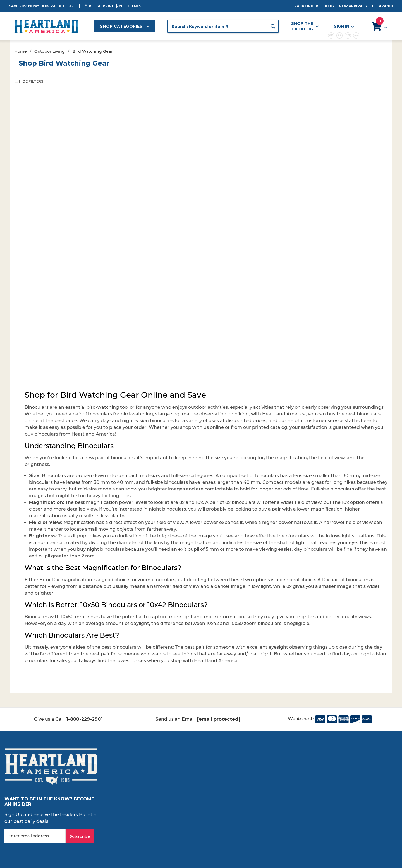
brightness (169, 536)
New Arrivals (353, 6)
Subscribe (80, 836)
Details (134, 6)
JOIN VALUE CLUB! (57, 6)
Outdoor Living (50, 51)
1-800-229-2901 (84, 719)
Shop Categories (125, 26)
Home (21, 51)
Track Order (305, 6)
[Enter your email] (35, 836)
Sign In (344, 26)
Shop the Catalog (305, 26)
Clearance (383, 6)
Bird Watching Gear (92, 51)
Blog (329, 6)
